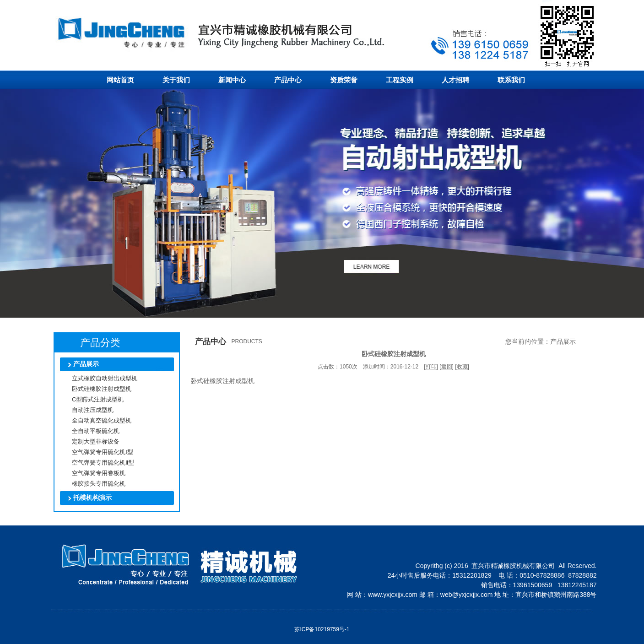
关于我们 (176, 80)
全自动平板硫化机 (89, 431)
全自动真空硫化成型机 (95, 420)
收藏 (462, 367)
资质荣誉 (344, 80)
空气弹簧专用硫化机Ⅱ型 (96, 463)
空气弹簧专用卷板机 (92, 473)
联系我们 (511, 80)
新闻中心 (232, 80)
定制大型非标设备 (89, 441)
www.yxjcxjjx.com (393, 595)
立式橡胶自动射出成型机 (97, 378)
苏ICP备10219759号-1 (322, 629)
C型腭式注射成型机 (91, 399)
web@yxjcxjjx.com (467, 595)
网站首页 (120, 80)
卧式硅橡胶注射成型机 (95, 389)
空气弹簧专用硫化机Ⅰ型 (95, 452)
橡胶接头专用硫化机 (92, 484)
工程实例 (400, 80)
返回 (447, 367)
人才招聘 (455, 80)
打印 (431, 367)
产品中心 (288, 80)
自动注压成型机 (86, 410)
